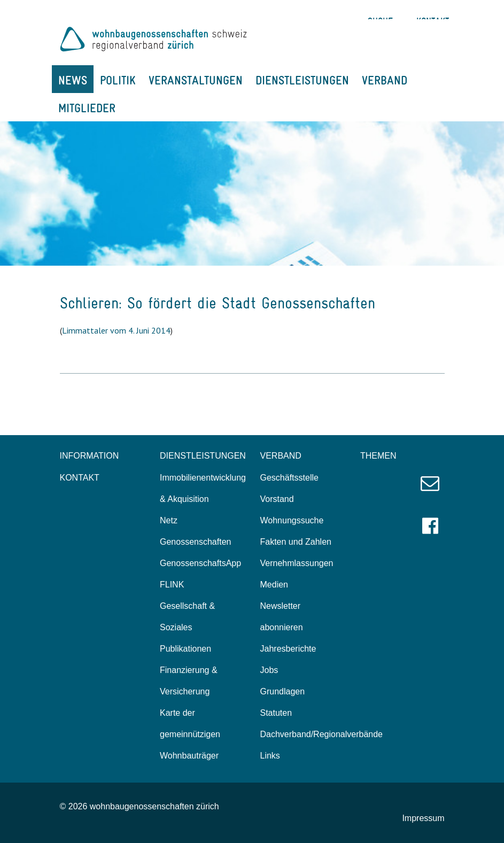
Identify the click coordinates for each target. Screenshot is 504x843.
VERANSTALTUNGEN (196, 80)
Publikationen (185, 649)
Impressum (423, 818)
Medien (274, 585)
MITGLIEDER (87, 108)
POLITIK (118, 80)
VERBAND (385, 80)
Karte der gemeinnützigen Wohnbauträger (190, 734)
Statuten (276, 713)
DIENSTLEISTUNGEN (302, 80)
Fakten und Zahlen (296, 542)
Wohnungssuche (292, 520)
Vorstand (277, 499)
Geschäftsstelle (289, 478)
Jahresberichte (288, 649)
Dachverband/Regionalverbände (322, 734)
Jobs (269, 670)
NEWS (73, 80)
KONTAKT (80, 478)
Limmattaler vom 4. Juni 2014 (116, 330)
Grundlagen (283, 691)
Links (270, 756)
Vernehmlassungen (297, 563)
